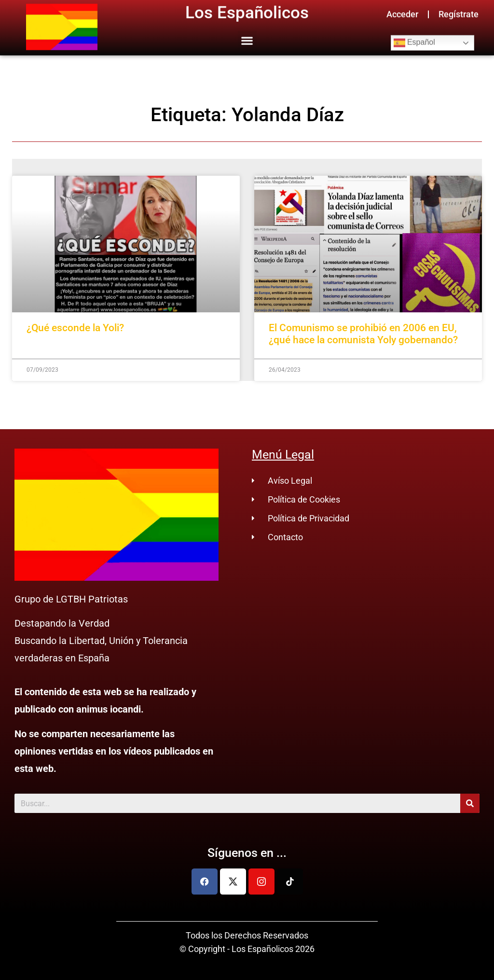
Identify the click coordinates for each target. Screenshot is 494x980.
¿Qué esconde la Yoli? (75, 328)
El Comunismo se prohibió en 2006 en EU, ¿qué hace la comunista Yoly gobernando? (363, 334)
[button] (247, 35)
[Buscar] (470, 803)
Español (414, 38)
